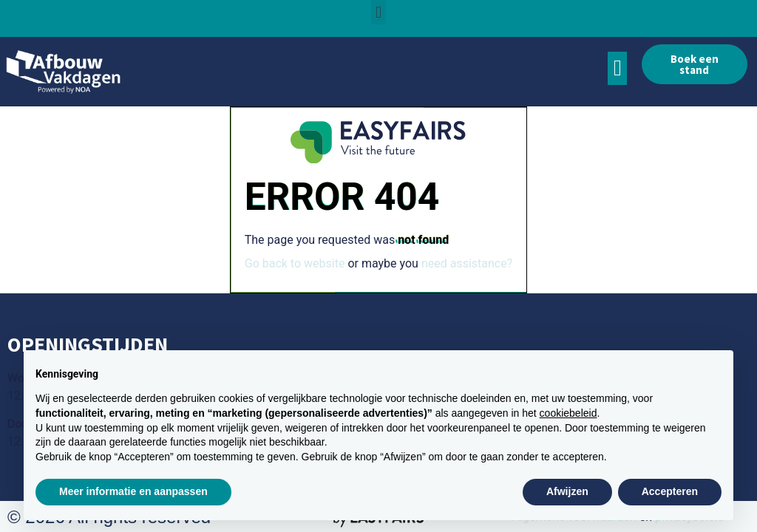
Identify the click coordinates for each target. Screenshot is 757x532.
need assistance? (467, 263)
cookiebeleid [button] (568, 413)
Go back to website (295, 263)
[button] (378, 12)
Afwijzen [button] (567, 491)
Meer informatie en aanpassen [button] (133, 491)
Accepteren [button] (670, 491)
